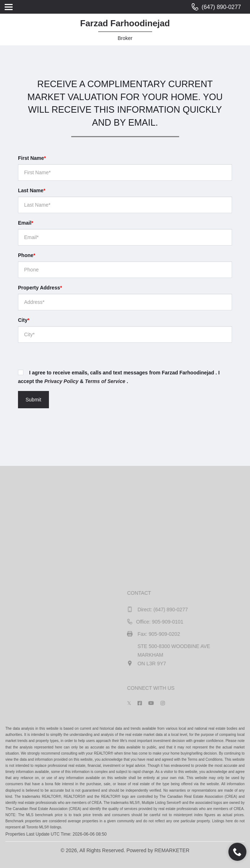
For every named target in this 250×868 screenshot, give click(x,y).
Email (26, 223)
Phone (27, 255)
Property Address (40, 288)
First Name (32, 158)
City (24, 320)
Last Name (32, 190)
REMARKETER (172, 850)
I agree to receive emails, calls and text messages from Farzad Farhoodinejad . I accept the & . (119, 377)
